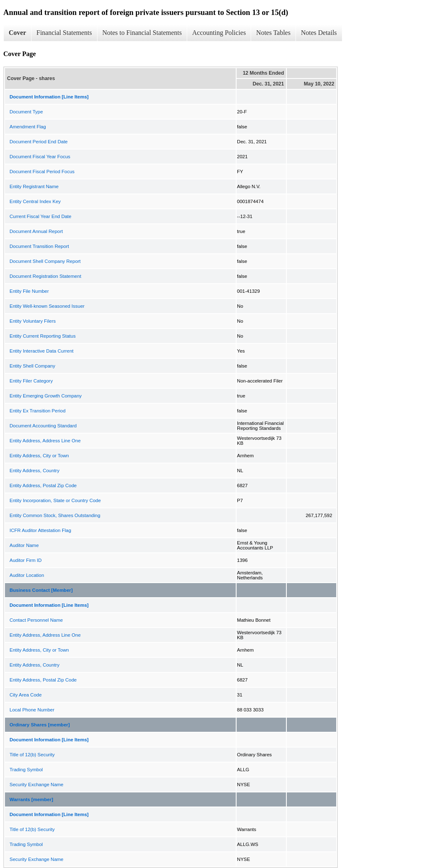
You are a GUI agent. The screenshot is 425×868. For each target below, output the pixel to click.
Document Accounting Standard (43, 426)
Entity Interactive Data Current (42, 351)
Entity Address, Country (34, 471)
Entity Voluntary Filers (33, 321)
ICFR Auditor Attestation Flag (40, 530)
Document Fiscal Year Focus (40, 157)
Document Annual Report (36, 231)
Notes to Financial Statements (142, 33)
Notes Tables (273, 33)
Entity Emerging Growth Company (46, 396)
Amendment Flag (28, 127)
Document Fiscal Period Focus (42, 172)
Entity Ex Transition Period (38, 411)
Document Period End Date (39, 142)
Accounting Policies (219, 33)
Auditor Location (27, 575)
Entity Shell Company (32, 366)
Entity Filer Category (31, 381)
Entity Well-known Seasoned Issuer (47, 306)
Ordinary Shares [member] (40, 725)
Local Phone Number (32, 710)
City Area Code (26, 695)
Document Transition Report (39, 246)
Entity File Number (29, 291)
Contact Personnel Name (36, 620)
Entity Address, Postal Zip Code (43, 485)
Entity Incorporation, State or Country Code (55, 500)
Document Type (26, 112)
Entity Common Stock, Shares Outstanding (55, 515)
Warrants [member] (31, 799)
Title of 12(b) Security (32, 755)
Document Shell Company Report (45, 261)
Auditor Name (24, 545)
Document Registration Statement (45, 276)
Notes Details (319, 33)
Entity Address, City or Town (39, 456)
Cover (17, 33)
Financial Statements (64, 33)
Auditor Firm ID (26, 560)
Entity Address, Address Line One (45, 441)
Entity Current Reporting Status (43, 336)
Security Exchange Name (37, 785)
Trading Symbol (26, 770)
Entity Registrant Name (34, 186)
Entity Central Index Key (35, 201)
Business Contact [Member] (41, 590)
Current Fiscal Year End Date (40, 216)
